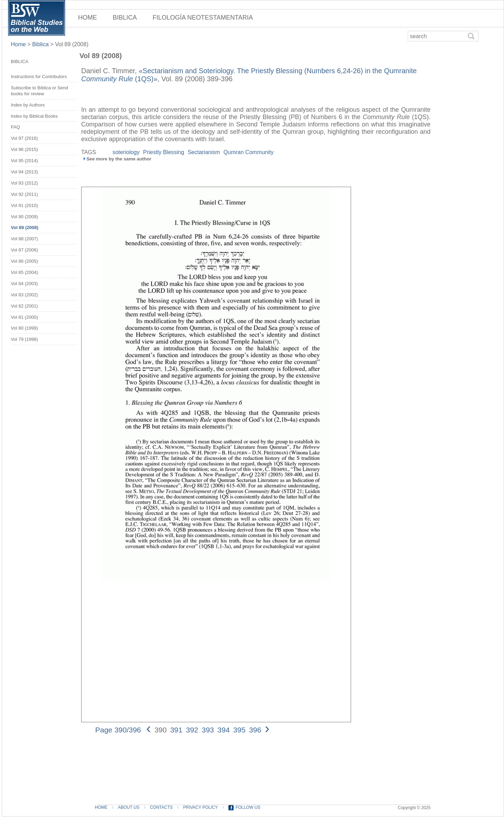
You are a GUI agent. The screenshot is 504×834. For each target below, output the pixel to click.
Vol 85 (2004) (24, 272)
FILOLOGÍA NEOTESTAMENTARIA (203, 18)
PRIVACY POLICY (200, 807)
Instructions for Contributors (39, 77)
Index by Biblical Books (34, 116)
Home (19, 44)
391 (176, 730)
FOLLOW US (248, 807)
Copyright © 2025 (414, 808)
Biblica (40, 44)
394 (223, 730)
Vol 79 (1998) (24, 339)
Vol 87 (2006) (24, 250)
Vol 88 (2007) (24, 239)
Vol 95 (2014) (24, 161)
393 (208, 730)
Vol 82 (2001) (24, 306)
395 (239, 730)
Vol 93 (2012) (24, 183)
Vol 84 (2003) (24, 284)
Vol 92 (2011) (24, 194)
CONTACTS (161, 807)
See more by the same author (119, 159)
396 (255, 730)
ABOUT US (129, 807)
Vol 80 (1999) (24, 328)
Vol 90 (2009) (24, 217)
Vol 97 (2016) (24, 138)
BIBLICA (125, 18)
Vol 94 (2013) (24, 172)
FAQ (15, 127)
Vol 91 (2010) (24, 205)
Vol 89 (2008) (72, 44)
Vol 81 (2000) (24, 317)
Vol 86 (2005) (24, 261)
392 (192, 730)
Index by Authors (28, 105)
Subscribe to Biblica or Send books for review (39, 91)
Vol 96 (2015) (24, 149)
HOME (87, 18)
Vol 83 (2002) (24, 295)
